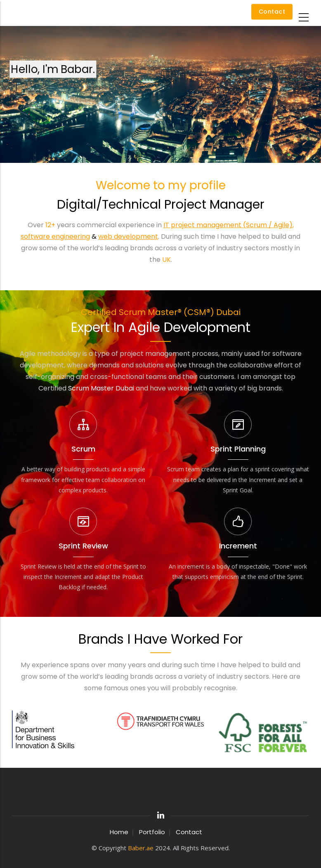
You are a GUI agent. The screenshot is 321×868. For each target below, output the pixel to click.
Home (119, 832)
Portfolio (152, 832)
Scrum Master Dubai (101, 388)
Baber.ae (141, 848)
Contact (272, 12)
